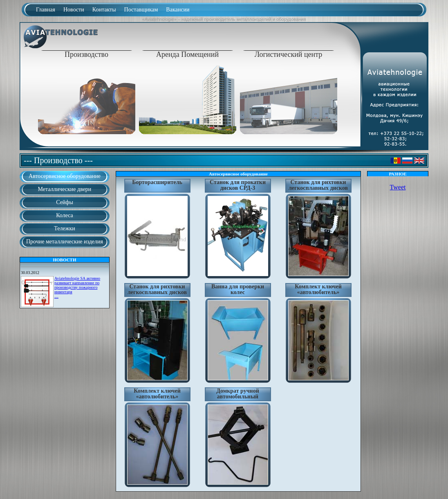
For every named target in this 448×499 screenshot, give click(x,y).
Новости (74, 10)
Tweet (398, 187)
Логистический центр (289, 54)
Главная (46, 10)
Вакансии (178, 10)
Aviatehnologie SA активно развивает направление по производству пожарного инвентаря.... (77, 287)
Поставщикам (141, 10)
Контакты (104, 10)
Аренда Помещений (187, 54)
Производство (86, 54)
